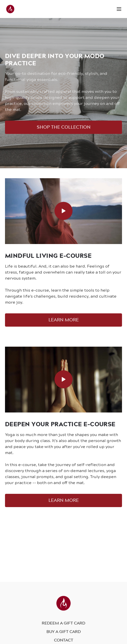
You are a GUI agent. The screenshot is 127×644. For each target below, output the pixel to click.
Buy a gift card (64, 631)
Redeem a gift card (63, 623)
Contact (64, 640)
